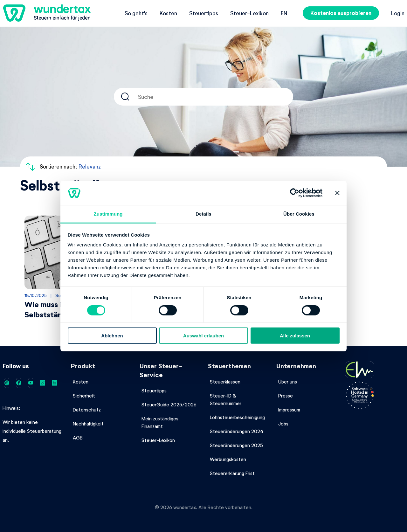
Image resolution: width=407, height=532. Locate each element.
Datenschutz (87, 410)
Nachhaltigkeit (88, 424)
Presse (286, 396)
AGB (78, 438)
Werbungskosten (228, 459)
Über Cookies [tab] (299, 214)
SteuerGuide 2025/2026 (169, 404)
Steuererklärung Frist (232, 473)
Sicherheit (84, 396)
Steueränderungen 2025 (236, 445)
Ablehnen (112, 336)
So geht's (136, 13)
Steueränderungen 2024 (237, 431)
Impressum (289, 410)
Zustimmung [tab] (108, 214)
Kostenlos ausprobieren (341, 13)
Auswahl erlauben (203, 336)
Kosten (168, 13)
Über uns (288, 382)
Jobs (283, 424)
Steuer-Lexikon (249, 13)
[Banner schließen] (337, 193)
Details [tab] (203, 214)
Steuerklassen (225, 382)
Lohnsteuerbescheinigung (237, 417)
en (284, 13)
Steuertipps (204, 13)
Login (398, 13)
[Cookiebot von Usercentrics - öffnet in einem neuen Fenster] (295, 193)
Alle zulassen (295, 336)
